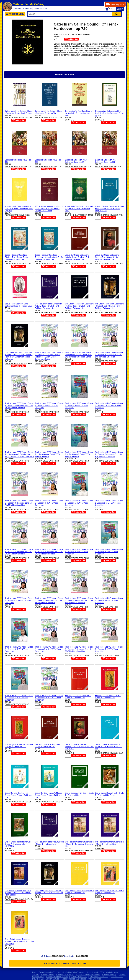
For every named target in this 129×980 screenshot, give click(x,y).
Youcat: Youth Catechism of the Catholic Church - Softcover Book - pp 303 (19, 209)
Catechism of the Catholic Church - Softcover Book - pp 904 (49, 112)
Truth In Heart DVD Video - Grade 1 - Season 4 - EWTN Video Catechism (49, 406)
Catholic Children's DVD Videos (71, 972)
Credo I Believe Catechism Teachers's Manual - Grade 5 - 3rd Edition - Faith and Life (49, 257)
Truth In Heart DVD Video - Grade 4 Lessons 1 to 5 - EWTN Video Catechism (49, 649)
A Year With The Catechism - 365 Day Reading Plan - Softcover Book (79, 209)
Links (84, 963)
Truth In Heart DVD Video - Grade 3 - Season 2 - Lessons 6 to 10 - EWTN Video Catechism (19, 552)
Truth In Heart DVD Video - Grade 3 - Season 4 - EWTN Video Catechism (79, 552)
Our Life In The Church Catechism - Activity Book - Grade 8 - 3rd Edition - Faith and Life (79, 306)
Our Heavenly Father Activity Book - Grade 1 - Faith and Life (49, 843)
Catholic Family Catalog (28, 4)
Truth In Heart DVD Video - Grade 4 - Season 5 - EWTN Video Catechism (19, 649)
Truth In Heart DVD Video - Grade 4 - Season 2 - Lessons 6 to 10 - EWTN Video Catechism (49, 600)
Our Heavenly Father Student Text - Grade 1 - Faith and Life (109, 843)
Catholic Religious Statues (57, 977)
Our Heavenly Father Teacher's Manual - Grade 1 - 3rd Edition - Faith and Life (18, 893)
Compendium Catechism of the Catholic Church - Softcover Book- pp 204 (109, 113)
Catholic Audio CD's (95, 972)
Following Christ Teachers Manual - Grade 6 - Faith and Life (19, 745)
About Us (75, 963)
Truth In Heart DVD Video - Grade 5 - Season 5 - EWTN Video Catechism (19, 698)
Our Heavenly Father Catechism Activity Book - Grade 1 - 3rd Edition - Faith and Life (48, 306)
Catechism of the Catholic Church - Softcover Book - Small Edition (19, 112)
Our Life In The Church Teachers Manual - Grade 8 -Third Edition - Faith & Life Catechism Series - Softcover (19, 356)
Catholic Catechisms (65, 975)
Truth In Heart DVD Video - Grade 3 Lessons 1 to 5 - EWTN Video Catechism (19, 600)
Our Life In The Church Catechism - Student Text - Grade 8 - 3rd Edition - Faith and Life (109, 306)
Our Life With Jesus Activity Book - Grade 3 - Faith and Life (79, 892)
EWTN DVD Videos (79, 977)
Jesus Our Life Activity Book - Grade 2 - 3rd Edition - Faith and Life (109, 747)
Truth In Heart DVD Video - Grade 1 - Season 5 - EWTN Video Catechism (79, 406)
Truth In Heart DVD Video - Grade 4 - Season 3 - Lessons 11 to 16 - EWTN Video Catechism (79, 600)
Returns (66, 963)
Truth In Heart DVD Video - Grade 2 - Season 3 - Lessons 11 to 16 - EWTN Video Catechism (19, 503)
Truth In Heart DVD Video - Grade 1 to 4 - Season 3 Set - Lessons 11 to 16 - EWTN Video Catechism (19, 454)
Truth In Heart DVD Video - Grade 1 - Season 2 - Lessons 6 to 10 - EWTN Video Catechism (109, 355)
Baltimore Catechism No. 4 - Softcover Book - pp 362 (107, 161)
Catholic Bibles (48, 975)
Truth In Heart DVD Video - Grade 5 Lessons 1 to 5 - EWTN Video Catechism (49, 698)
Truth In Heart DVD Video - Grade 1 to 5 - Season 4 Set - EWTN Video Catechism (49, 454)
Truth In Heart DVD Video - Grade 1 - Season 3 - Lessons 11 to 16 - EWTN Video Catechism (19, 406)
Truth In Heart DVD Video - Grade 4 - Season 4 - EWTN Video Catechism (109, 600)
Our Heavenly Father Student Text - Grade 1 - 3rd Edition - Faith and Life (79, 844)
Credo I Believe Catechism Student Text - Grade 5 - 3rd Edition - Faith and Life (17, 257)
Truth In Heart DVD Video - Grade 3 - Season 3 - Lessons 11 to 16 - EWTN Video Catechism (49, 552)
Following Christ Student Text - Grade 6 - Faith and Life (108, 697)
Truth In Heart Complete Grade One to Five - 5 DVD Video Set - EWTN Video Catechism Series (79, 355)
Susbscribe (17, 9)
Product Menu (15, 14)
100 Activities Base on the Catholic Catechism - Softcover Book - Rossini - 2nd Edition (49, 209)
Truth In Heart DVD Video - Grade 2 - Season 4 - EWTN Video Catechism (49, 503)
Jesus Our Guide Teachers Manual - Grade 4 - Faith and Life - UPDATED (80, 747)
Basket (120, 9)
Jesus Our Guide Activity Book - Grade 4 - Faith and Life (48, 745)
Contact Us (27, 9)
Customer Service (40, 9)
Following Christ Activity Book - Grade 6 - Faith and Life (78, 697)
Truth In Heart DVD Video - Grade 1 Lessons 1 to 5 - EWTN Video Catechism (109, 406)
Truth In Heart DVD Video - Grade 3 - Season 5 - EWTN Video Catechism (109, 552)
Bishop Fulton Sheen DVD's (44, 972)
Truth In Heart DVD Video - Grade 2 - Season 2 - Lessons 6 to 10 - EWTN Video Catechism (109, 454)
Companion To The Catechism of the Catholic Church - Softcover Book (79, 113)
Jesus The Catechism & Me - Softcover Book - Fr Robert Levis (19, 305)
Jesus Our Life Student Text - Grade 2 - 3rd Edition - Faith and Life (18, 795)
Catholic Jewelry (109, 975)
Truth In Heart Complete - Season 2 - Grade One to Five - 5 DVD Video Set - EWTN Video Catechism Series (49, 356)
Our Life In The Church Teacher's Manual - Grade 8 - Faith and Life (49, 892)
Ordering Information (52, 963)
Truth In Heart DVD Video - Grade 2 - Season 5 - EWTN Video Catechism (79, 503)
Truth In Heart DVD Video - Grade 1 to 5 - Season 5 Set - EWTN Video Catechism (79, 454)
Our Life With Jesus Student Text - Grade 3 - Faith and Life (109, 892)
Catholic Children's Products (88, 975)
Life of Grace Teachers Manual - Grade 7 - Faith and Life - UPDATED (18, 844)
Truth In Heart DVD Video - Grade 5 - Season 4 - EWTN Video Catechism (109, 649)
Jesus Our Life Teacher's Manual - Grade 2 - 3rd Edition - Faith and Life (49, 795)
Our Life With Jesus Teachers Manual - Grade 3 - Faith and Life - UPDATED (19, 941)
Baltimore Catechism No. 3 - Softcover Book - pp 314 (77, 161)
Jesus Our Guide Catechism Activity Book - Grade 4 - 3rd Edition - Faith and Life (77, 257)
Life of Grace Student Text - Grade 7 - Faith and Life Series (110, 794)
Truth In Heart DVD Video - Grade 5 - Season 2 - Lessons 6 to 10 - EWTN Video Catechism (79, 649)
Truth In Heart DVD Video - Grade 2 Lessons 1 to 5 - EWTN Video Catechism (109, 503)
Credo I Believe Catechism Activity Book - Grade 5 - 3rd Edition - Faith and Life (110, 209)
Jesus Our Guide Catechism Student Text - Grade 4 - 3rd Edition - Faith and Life (107, 257)
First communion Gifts (99, 977)
